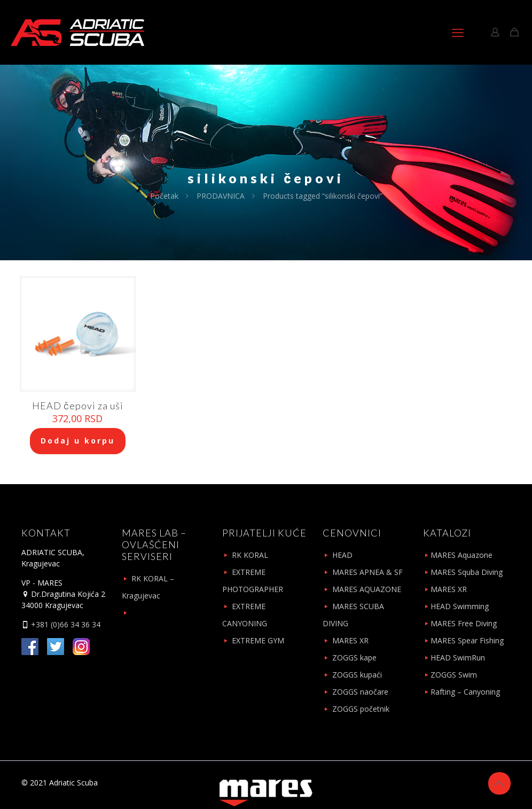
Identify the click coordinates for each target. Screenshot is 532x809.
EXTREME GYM (258, 640)
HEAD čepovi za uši (77, 406)
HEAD (342, 555)
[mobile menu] (458, 32)
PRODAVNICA (221, 196)
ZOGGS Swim (454, 675)
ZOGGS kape (354, 658)
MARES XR (350, 640)
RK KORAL (250, 555)
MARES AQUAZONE (367, 589)
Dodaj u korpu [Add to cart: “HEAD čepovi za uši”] (78, 441)
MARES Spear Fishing (467, 640)
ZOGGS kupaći (357, 675)
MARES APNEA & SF (367, 572)
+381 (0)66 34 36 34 (65, 624)
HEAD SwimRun (458, 658)
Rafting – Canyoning (465, 692)
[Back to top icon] (499, 783)
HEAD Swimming (460, 606)
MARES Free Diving (464, 623)
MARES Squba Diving (467, 572)
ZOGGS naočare (360, 692)
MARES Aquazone (461, 555)
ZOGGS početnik (361, 709)
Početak (164, 196)
